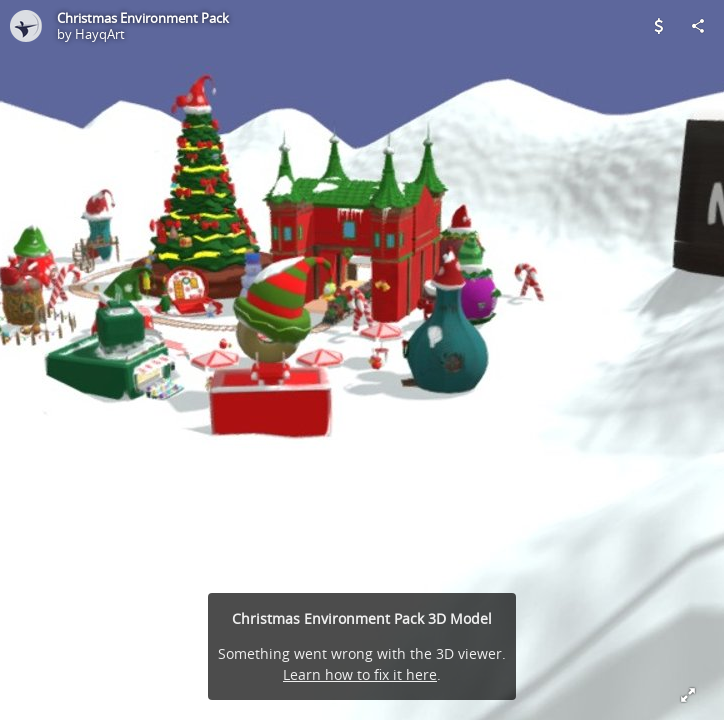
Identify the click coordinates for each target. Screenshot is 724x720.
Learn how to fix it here (360, 674)
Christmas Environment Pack (143, 18)
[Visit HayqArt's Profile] (26, 26)
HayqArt (100, 34)
